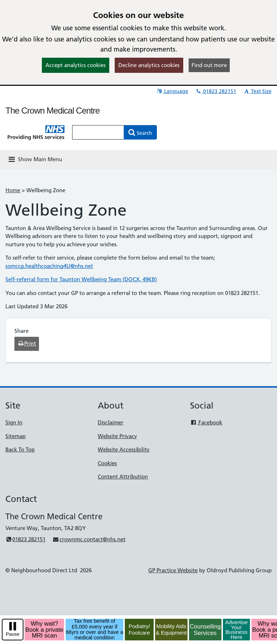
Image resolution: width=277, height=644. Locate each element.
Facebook (206, 422)
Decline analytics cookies (149, 65)
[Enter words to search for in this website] (98, 132)
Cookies (107, 463)
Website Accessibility (124, 449)
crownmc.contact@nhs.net (89, 539)
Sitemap (16, 436)
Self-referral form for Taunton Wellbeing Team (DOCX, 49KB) (81, 279)
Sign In (14, 422)
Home (13, 190)
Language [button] (172, 91)
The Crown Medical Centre (52, 111)
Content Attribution (123, 477)
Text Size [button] (257, 91)
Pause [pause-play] (13, 634)
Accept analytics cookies (76, 65)
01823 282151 (216, 91)
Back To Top (20, 449)
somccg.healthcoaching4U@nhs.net (49, 266)
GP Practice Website (173, 570)
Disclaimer (111, 422)
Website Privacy (117, 436)
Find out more (209, 65)
